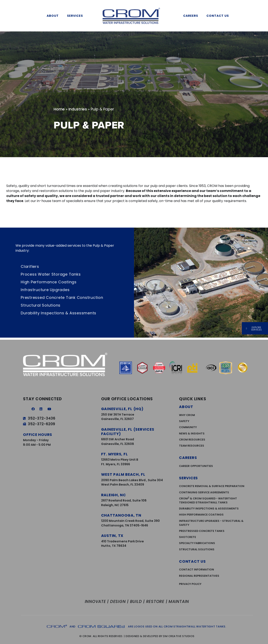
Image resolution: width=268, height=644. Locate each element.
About (54, 16)
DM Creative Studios (179, 636)
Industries (78, 109)
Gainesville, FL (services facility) (128, 432)
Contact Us (219, 16)
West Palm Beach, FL (123, 474)
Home (59, 109)
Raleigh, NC (114, 495)
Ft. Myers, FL (115, 454)
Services (76, 16)
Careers (192, 16)
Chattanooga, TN (121, 515)
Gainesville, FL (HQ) (122, 409)
